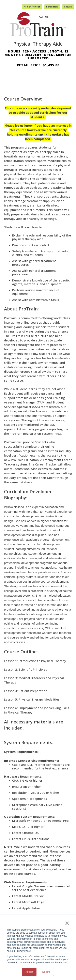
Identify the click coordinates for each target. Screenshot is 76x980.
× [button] (67, 923)
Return (68, 7)
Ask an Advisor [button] (32, 7)
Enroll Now (52, 7)
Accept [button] (29, 972)
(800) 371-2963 (62, 16)
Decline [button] (46, 972)
